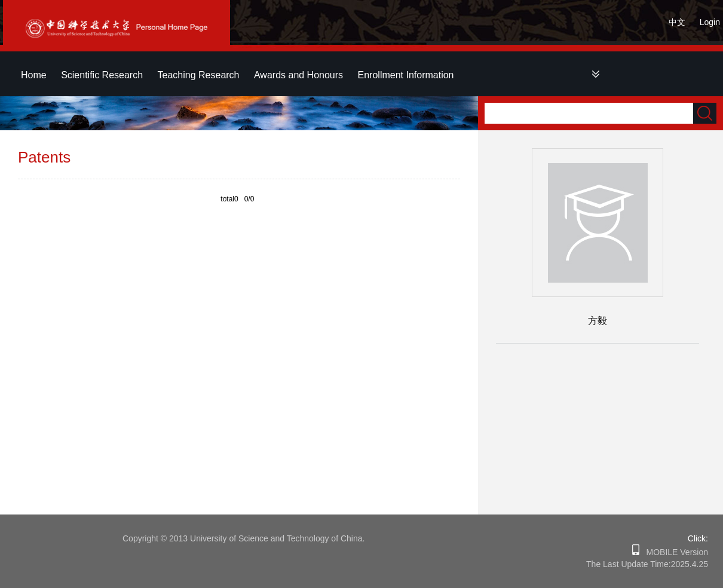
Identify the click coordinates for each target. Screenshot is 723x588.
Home (34, 75)
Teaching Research (199, 75)
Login (710, 22)
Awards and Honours (298, 75)
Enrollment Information (406, 75)
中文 (677, 22)
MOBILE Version (674, 552)
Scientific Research (102, 75)
